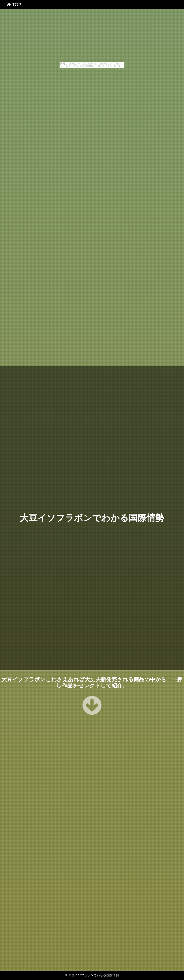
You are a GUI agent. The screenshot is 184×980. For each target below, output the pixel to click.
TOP (14, 5)
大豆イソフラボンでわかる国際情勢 (92, 518)
